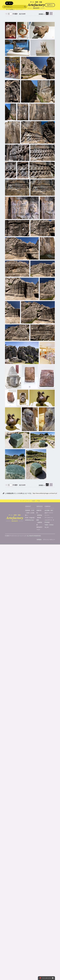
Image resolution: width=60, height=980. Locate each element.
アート (28, 501)
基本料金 (40, 515)
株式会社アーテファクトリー (49, 513)
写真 (38, 501)
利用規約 (39, 540)
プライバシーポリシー (49, 540)
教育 (34, 501)
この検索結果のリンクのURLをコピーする (17, 493)
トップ (22, 501)
